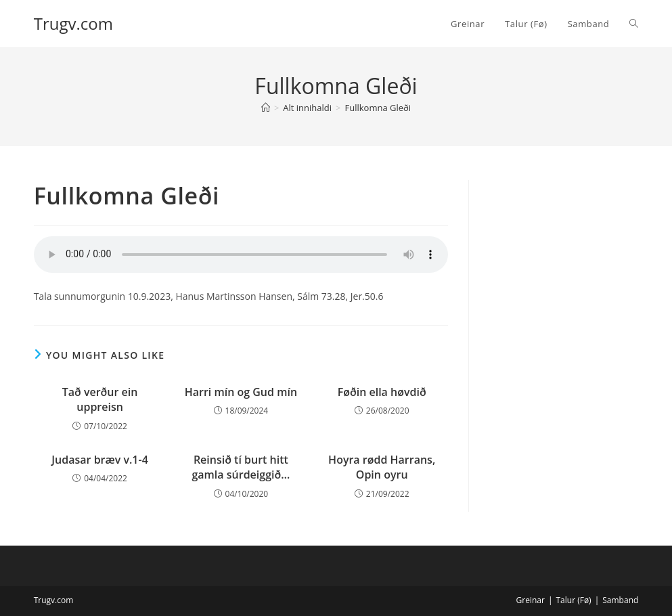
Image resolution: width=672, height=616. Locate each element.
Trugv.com (73, 23)
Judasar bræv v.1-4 (100, 460)
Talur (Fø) (573, 600)
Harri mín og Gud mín (241, 392)
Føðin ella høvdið (382, 392)
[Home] (266, 108)
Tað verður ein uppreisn (100, 399)
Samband (620, 600)
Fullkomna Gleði (378, 108)
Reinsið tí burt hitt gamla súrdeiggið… (241, 467)
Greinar (531, 600)
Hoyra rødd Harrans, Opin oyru (382, 467)
